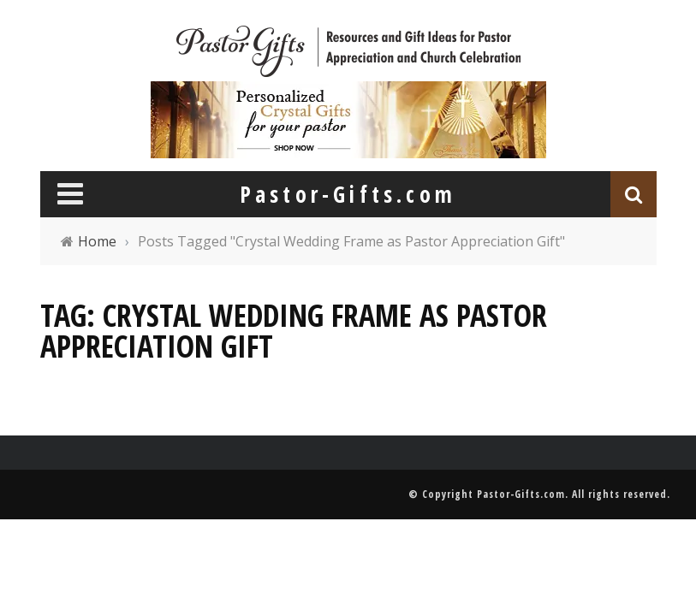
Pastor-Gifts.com (521, 494)
